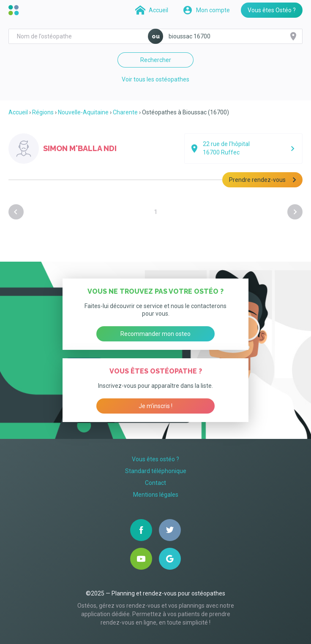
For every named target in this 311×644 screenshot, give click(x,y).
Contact (155, 483)
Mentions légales (156, 495)
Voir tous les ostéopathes (155, 79)
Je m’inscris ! (155, 406)
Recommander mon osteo (155, 334)
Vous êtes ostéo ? (155, 459)
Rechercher (156, 60)
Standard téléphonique (156, 471)
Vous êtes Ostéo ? (272, 10)
